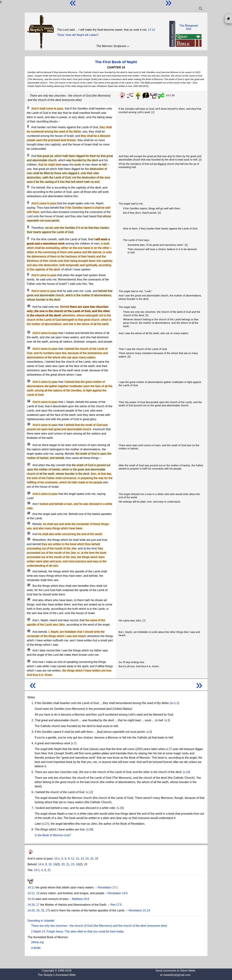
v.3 (167, 720)
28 (29, 631)
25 (29, 585)
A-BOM (36, 948)
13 (29, 381)
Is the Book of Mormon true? (53, 835)
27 (29, 619)
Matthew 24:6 (81, 899)
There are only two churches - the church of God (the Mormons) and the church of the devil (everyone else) (99, 926)
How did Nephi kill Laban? (82, 35)
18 (29, 493)
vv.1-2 (174, 703)
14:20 (31, 910)
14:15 (31, 899)
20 (29, 513)
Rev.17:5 (116, 905)
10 (29, 306)
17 (29, 464)
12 (29, 348)
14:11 (31, 887)
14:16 (31, 905)
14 (29, 401)
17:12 (152, 30)
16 (29, 444)
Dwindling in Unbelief (41, 921)
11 (29, 332)
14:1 (57, 859)
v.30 (90, 829)
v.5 (149, 732)
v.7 (74, 743)
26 (29, 599)
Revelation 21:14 (139, 910)
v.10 (187, 772)
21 (29, 523)
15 (29, 424)
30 (29, 661)
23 (29, 539)
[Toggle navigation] (201, 8)
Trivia (61, 35)
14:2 (37, 870)
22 (29, 533)
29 (29, 650)
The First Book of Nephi (116, 62)
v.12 (89, 792)
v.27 (46, 824)
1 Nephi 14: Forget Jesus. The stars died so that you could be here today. (78, 931)
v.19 (120, 808)
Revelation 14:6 (118, 893)
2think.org (37, 942)
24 (29, 571)
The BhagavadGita (188, 27)
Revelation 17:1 (108, 887)
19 (29, 503)
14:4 (41, 864)
